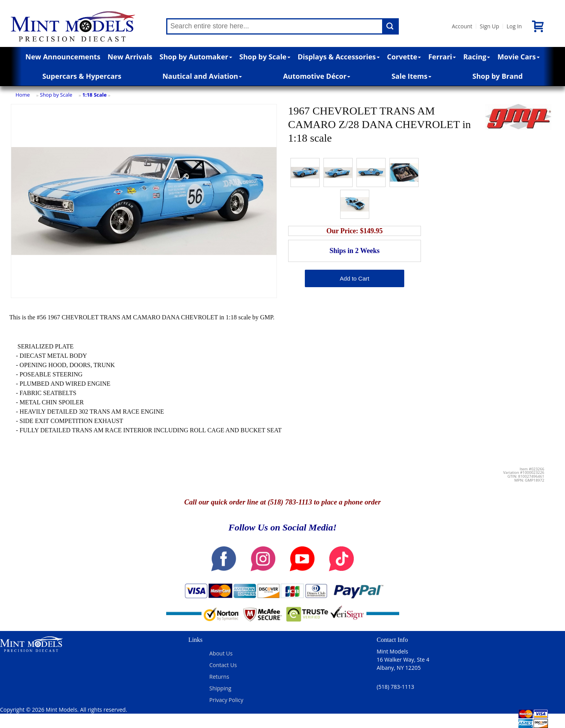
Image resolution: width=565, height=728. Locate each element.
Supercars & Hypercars (82, 76)
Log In (514, 26)
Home (23, 95)
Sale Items (411, 76)
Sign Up (489, 26)
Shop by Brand (498, 76)
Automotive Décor (317, 76)
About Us (221, 653)
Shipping (220, 688)
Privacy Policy (226, 700)
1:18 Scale (95, 95)
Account (462, 26)
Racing (477, 57)
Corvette (404, 57)
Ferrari (442, 57)
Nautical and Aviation (202, 76)
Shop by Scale (265, 57)
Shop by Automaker (196, 57)
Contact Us (223, 665)
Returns (219, 677)
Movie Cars (519, 57)
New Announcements (63, 57)
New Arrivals (130, 57)
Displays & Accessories (338, 57)
